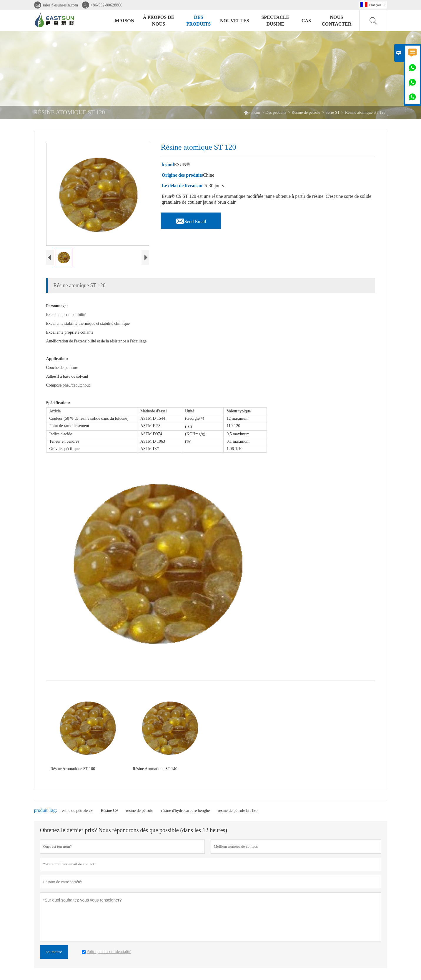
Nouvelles (235, 21)
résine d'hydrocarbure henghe (185, 811)
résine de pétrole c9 (77, 811)
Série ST (333, 112)
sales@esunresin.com (60, 5)
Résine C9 (109, 811)
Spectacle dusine (275, 21)
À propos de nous (159, 21)
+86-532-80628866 (107, 5)
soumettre (54, 952)
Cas (306, 21)
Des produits (199, 21)
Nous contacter (336, 21)
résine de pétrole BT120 (238, 811)
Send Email (191, 220)
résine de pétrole (140, 811)
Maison (125, 21)
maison (252, 112)
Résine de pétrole (306, 112)
